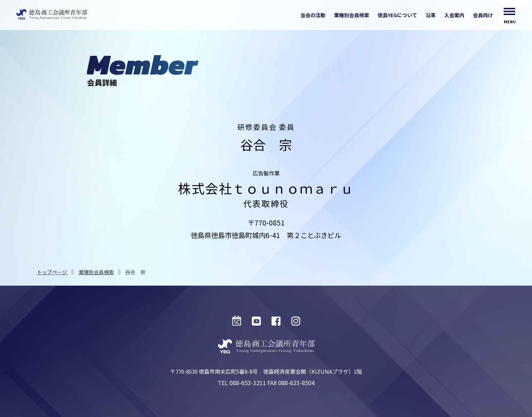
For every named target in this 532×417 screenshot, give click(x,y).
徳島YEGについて (397, 15)
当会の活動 (313, 15)
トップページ (52, 272)
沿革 (431, 15)
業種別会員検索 (352, 15)
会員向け (483, 15)
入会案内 (454, 15)
